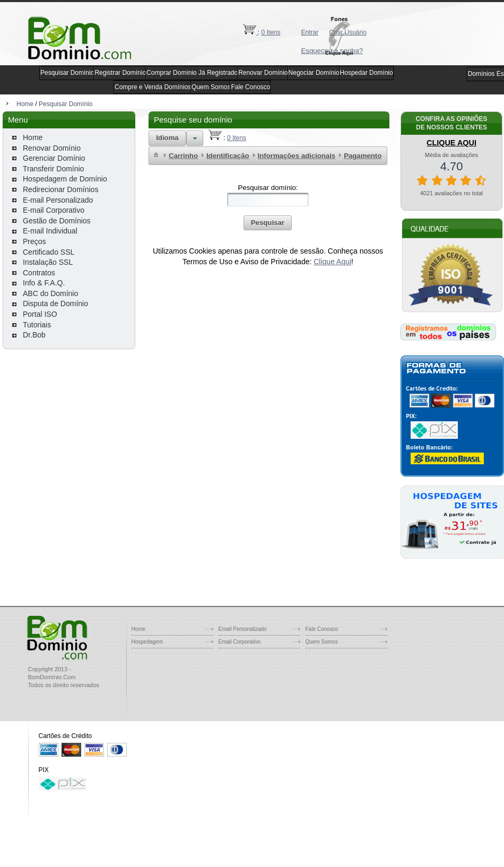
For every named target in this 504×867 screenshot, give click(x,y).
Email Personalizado (243, 629)
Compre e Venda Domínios (153, 87)
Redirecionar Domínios (60, 189)
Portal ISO (40, 314)
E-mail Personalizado (58, 200)
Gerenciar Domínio (54, 158)
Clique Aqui (332, 262)
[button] (342, 36)
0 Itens (271, 32)
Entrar (310, 32)
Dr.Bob (34, 335)
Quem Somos (211, 87)
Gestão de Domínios (57, 221)
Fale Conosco (250, 87)
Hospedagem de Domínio (65, 179)
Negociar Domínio (314, 73)
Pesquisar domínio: (268, 188)
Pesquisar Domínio (67, 73)
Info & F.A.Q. (44, 283)
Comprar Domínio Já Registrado (192, 73)
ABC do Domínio (50, 293)
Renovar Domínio (263, 73)
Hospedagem (147, 642)
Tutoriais (37, 325)
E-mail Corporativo (54, 210)
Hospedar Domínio (367, 73)
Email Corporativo (240, 642)
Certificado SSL (49, 252)
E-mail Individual (50, 231)
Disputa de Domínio (55, 304)
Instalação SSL (48, 262)
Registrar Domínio (120, 73)
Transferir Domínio (53, 169)
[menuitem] (156, 154)
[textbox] (268, 200)
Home (25, 104)
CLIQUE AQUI (451, 143)
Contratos (39, 273)
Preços (34, 241)
